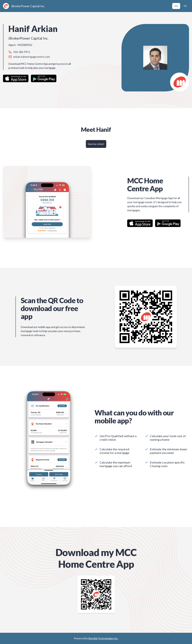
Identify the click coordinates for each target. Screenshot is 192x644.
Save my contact (96, 144)
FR (185, 6)
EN (176, 6)
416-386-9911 (22, 52)
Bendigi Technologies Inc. (103, 638)
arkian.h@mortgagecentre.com (31, 57)
